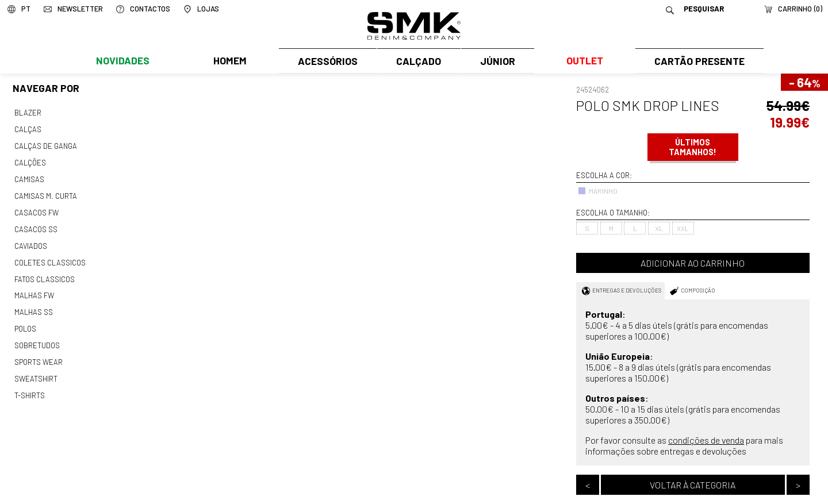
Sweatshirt (36, 367)
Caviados (30, 240)
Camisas (29, 176)
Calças (27, 128)
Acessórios (305, 61)
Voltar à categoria (693, 485)
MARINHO (598, 191)
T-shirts (30, 383)
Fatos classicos (44, 272)
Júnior (496, 61)
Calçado (407, 61)
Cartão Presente (694, 61)
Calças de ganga (45, 144)
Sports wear (38, 351)
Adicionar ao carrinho (693, 263)
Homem (209, 61)
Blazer (28, 113)
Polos (25, 320)
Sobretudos (37, 336)
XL (659, 228)
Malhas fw (34, 287)
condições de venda (706, 440)
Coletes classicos (50, 256)
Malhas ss (33, 303)
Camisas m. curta (45, 192)
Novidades (116, 61)
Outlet (581, 61)
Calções (30, 160)
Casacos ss (35, 224)
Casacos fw (36, 208)
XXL (683, 228)
